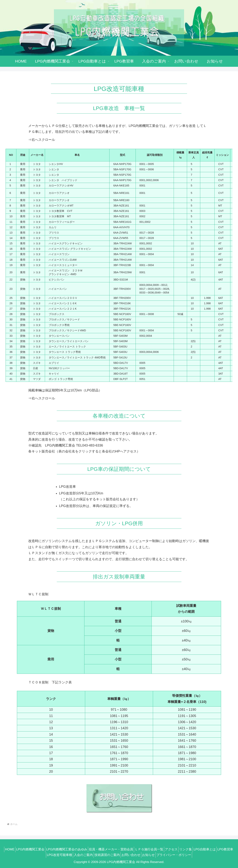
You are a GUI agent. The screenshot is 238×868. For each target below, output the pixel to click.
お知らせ (162, 855)
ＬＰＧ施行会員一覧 (159, 849)
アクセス (183, 849)
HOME (11, 849)
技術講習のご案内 (116, 855)
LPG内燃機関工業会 (34, 849)
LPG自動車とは (221, 849)
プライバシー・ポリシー (189, 855)
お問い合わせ (142, 855)
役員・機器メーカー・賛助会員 (119, 849)
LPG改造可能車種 (64, 855)
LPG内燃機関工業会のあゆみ (72, 849)
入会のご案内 (90, 855)
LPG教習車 (39, 855)
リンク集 (200, 849)
